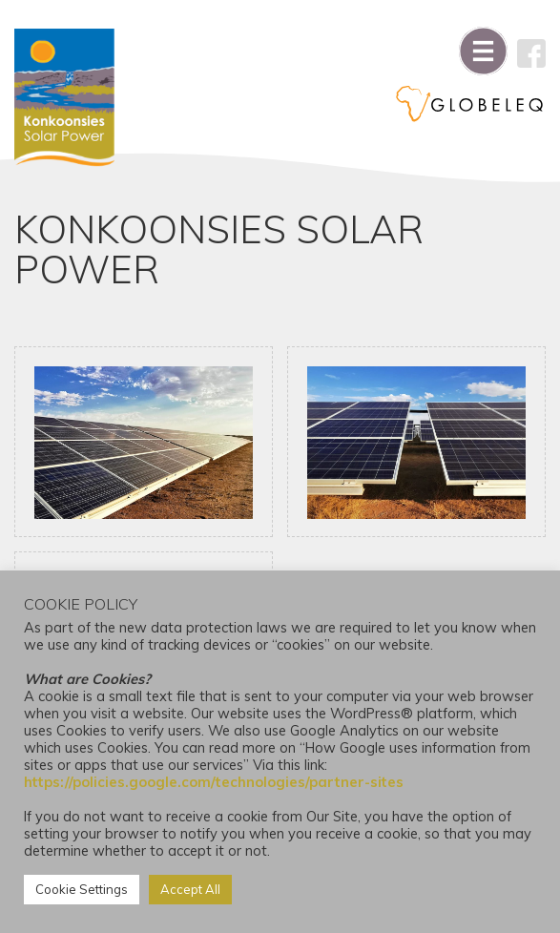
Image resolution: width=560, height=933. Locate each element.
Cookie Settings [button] (82, 889)
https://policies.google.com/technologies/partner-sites (214, 782)
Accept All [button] (190, 889)
